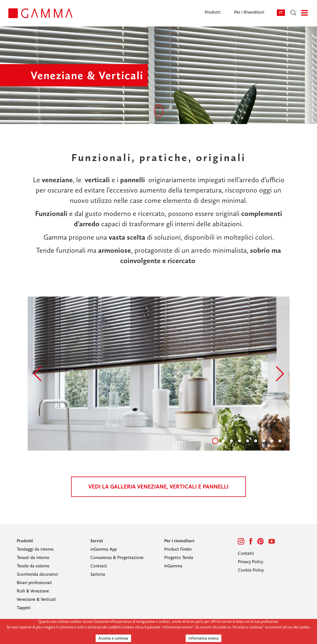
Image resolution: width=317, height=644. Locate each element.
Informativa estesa (204, 638)
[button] (37, 374)
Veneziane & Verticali (36, 599)
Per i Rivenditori (249, 12)
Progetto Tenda (179, 557)
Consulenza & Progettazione (117, 557)
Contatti (246, 553)
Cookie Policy (251, 570)
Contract (99, 566)
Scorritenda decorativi (37, 574)
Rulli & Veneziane (33, 591)
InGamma (173, 566)
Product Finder (178, 549)
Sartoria (98, 574)
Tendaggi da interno (35, 549)
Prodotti (213, 12)
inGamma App (104, 549)
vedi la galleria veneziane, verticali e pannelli (158, 487)
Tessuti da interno (33, 557)
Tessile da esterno (33, 566)
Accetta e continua (113, 638)
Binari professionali (34, 583)
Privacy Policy (251, 562)
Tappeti (24, 608)
